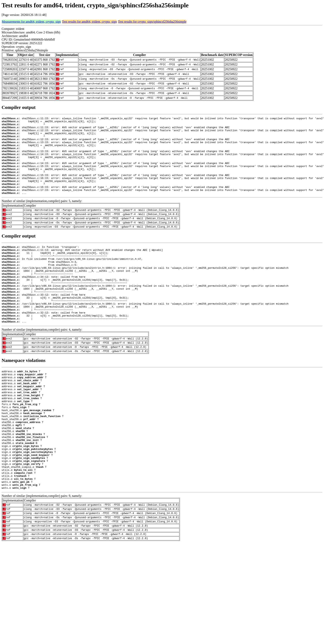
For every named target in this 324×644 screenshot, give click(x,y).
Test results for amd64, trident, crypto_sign (89, 22)
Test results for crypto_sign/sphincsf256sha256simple (152, 22)
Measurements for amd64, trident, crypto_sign (31, 22)
